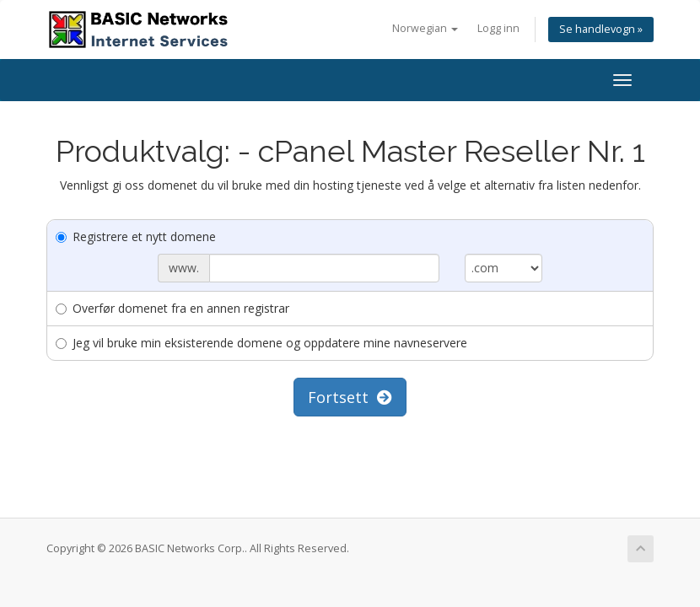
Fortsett (350, 397)
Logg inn (498, 28)
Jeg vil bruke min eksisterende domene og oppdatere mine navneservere (261, 343)
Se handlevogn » (601, 29)
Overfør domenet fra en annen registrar (172, 308)
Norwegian (425, 28)
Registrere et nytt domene (136, 236)
